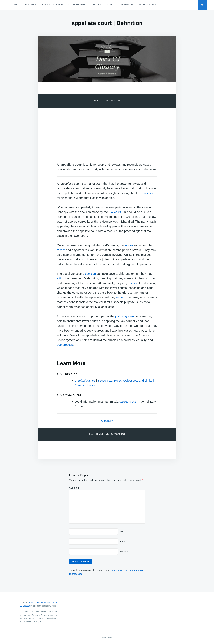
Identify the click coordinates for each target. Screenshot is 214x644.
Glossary (107, 421)
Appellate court (129, 402)
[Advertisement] (107, 132)
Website (124, 552)
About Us (96, 5)
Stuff (31, 602)
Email (124, 542)
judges (129, 245)
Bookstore (30, 5)
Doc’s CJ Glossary (52, 5)
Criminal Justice (42, 602)
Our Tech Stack (147, 5)
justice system (125, 316)
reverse (133, 283)
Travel (110, 5)
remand (121, 297)
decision (90, 274)
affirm (61, 278)
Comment (75, 488)
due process (65, 345)
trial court (115, 212)
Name (124, 532)
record (61, 250)
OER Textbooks (77, 5)
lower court (148, 193)
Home (16, 5)
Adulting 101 (126, 5)
